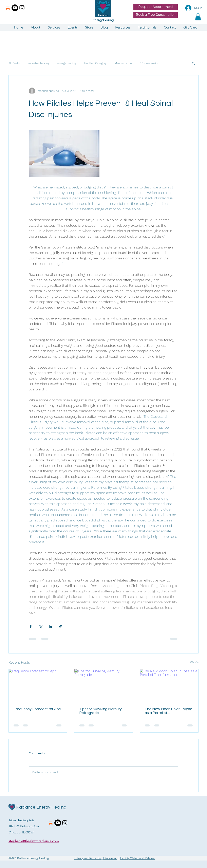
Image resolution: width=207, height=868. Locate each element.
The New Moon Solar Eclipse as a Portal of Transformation (168, 711)
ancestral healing (39, 63)
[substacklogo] (8, 8)
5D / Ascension (149, 63)
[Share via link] (60, 626)
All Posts (14, 63)
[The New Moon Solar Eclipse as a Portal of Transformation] (169, 686)
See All (194, 662)
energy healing (67, 63)
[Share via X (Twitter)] (41, 626)
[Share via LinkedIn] (50, 626)
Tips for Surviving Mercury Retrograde (100, 711)
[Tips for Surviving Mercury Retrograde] (104, 686)
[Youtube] (15, 8)
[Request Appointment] (156, 7)
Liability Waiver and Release (137, 858)
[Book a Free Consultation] (156, 15)
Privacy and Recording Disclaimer (96, 858)
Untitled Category (95, 63)
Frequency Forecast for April (37, 709)
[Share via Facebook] (31, 626)
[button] (198, 17)
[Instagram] (22, 8)
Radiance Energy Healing (41, 807)
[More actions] (176, 91)
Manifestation (123, 63)
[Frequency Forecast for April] (38, 686)
